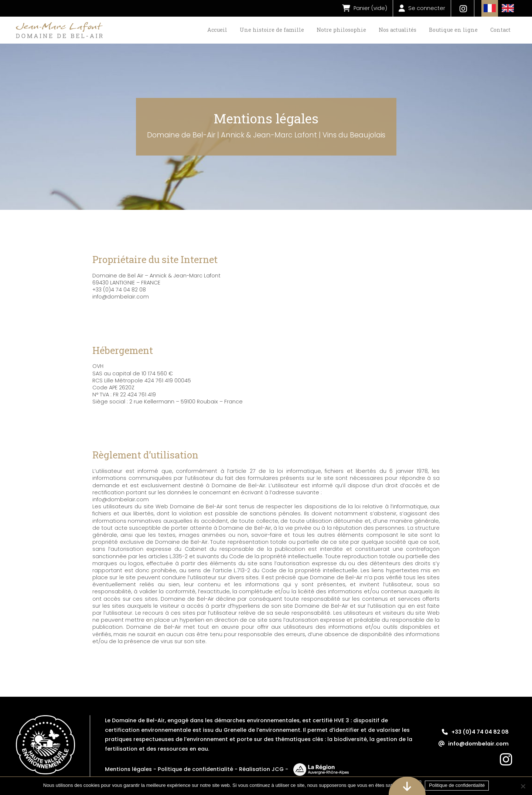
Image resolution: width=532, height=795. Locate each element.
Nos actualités (398, 30)
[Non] (523, 786)
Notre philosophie (341, 30)
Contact (500, 30)
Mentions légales (128, 769)
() (365, 8)
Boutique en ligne (453, 30)
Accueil (217, 30)
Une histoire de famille (272, 30)
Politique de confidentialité (195, 769)
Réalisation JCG (261, 769)
